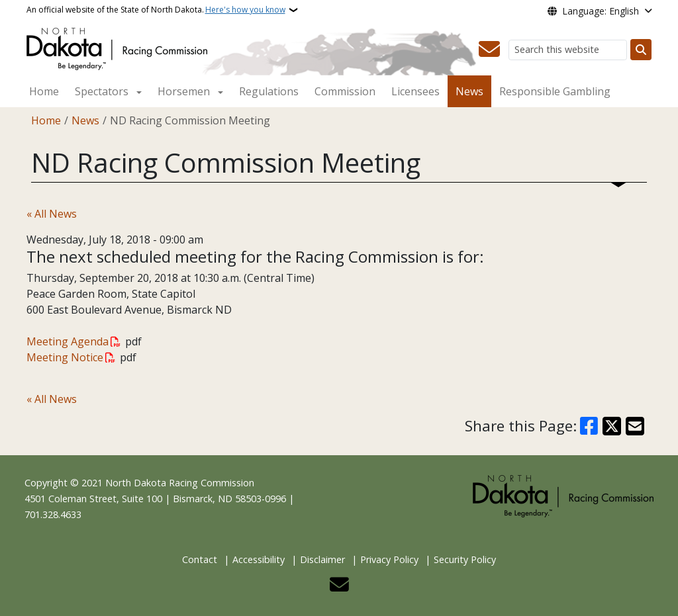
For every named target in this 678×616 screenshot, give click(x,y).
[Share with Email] (635, 426)
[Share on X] (612, 426)
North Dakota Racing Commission (180, 483)
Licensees (415, 91)
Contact (200, 559)
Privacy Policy (389, 559)
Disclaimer (322, 559)
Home (44, 91)
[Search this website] (568, 50)
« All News (52, 214)
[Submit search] (641, 50)
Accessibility (259, 559)
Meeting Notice (65, 357)
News (469, 91)
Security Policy (465, 559)
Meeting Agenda (68, 341)
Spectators (102, 91)
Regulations (269, 91)
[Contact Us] (489, 50)
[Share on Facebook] (589, 426)
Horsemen (184, 91)
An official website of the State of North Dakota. (156, 10)
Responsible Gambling (555, 91)
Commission (345, 91)
